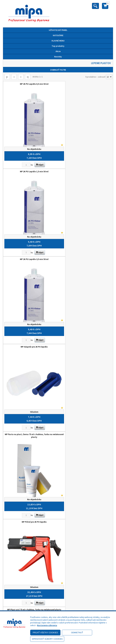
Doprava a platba (58, 522)
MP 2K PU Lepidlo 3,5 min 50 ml (31, 164)
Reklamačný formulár (58, 566)
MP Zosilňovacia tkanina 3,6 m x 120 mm (31, 405)
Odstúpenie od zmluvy (58, 571)
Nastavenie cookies (58, 530)
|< (7, 77)
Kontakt (58, 553)
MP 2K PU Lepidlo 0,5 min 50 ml (31, 84)
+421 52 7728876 (58, 591)
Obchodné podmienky (58, 509)
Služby (58, 549)
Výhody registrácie (58, 526)
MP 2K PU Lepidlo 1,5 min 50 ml (85, 84)
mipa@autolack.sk (58, 595)
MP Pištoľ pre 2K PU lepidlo (85, 244)
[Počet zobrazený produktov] (109, 77)
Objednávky (58, 558)
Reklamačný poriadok (58, 517)
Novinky (58, 57)
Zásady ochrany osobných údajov (58, 513)
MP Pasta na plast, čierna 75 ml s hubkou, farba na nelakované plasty (31, 246)
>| (28, 77)
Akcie (58, 51)
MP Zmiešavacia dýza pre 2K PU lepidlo (85, 325)
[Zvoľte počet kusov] (23, 158)
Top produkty (58, 46)
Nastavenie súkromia (47, 625)
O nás (58, 545)
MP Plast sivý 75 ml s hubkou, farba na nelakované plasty (31, 326)
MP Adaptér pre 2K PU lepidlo (85, 164)
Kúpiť (36, 157)
